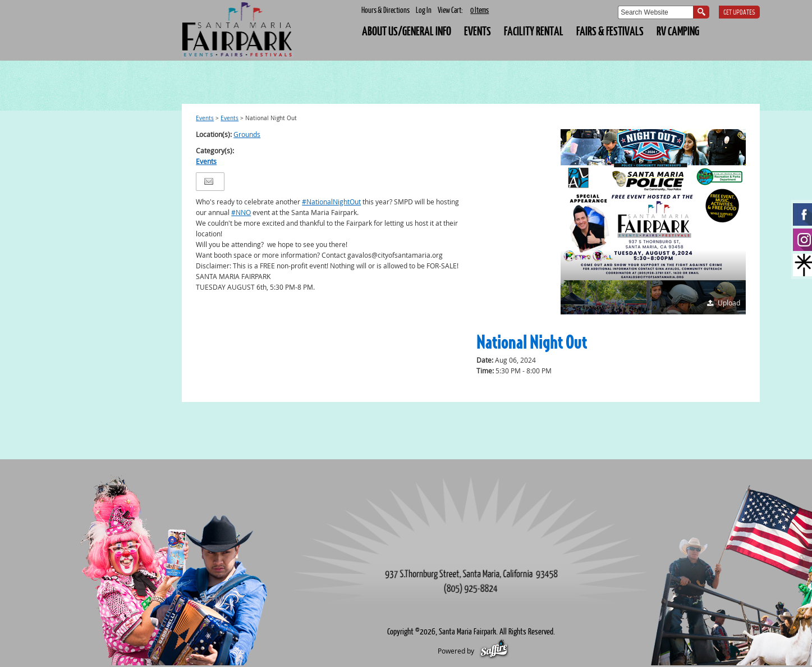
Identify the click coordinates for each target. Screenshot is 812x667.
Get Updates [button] (739, 13)
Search (701, 12)
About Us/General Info (407, 31)
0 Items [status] (480, 10)
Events (205, 118)
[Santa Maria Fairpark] (238, 30)
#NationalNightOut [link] (331, 202)
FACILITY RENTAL (534, 31)
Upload (729, 303)
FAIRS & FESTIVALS (610, 31)
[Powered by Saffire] (494, 651)
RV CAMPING (678, 31)
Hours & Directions (386, 10)
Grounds (247, 134)
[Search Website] (655, 12)
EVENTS (478, 31)
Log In (424, 10)
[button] (653, 222)
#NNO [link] (241, 212)
